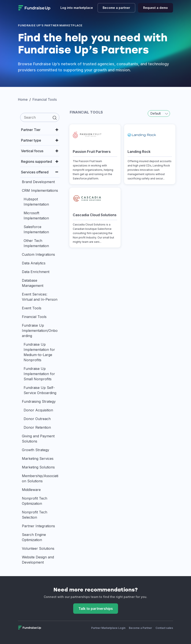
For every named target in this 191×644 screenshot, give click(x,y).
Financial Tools (34, 317)
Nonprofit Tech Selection (35, 515)
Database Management (33, 283)
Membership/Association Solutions (40, 478)
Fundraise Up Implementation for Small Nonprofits (39, 374)
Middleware (31, 490)
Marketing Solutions (38, 467)
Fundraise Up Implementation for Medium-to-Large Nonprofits (39, 352)
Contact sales (164, 628)
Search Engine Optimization (34, 537)
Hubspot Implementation (36, 202)
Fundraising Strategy (39, 401)
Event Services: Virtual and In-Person (40, 297)
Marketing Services (38, 459)
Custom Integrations (38, 254)
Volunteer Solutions (38, 548)
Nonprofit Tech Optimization (35, 501)
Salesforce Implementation (36, 229)
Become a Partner (140, 628)
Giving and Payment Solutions (38, 439)
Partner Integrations (38, 526)
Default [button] (159, 113)
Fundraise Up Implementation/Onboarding (40, 331)
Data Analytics (34, 263)
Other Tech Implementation (36, 243)
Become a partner (116, 8)
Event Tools (32, 308)
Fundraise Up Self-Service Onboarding (40, 390)
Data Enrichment (36, 272)
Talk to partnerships (96, 609)
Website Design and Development (38, 560)
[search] (40, 117)
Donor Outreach (37, 419)
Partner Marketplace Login (108, 628)
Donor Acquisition (38, 410)
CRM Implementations (40, 190)
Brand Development (38, 182)
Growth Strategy (36, 450)
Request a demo (155, 8)
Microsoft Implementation (36, 216)
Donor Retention (37, 427)
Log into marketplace (77, 8)
